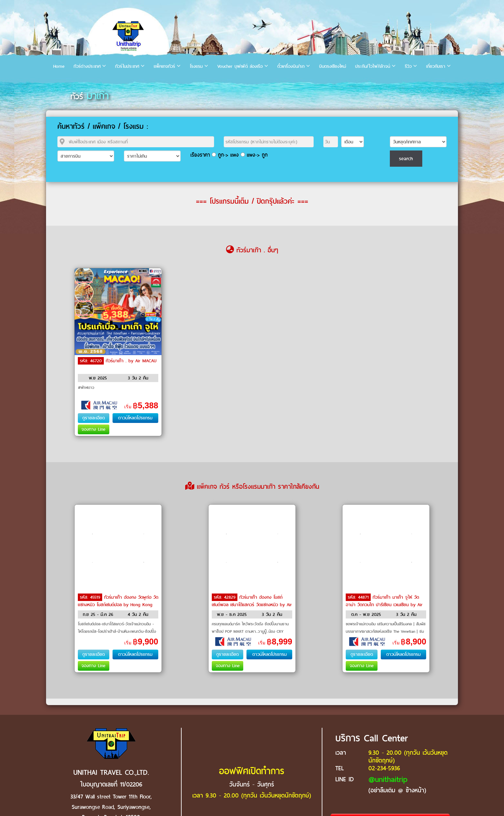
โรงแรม (196, 66)
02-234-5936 (384, 768)
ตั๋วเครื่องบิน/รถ (291, 66)
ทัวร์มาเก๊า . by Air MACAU (131, 361)
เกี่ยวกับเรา (436, 66)
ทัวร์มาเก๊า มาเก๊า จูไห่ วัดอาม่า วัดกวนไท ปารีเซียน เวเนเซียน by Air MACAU (384, 604)
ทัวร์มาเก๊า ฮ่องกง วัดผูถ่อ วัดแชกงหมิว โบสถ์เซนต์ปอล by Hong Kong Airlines (118, 604)
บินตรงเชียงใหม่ (333, 66)
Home (59, 66)
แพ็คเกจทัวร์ (164, 66)
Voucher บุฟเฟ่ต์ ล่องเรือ (240, 66)
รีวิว (408, 66)
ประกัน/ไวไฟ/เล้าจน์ (373, 66)
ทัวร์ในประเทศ (127, 66)
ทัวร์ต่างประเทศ (87, 66)
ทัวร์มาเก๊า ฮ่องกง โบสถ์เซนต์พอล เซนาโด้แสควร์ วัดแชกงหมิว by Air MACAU (252, 604)
